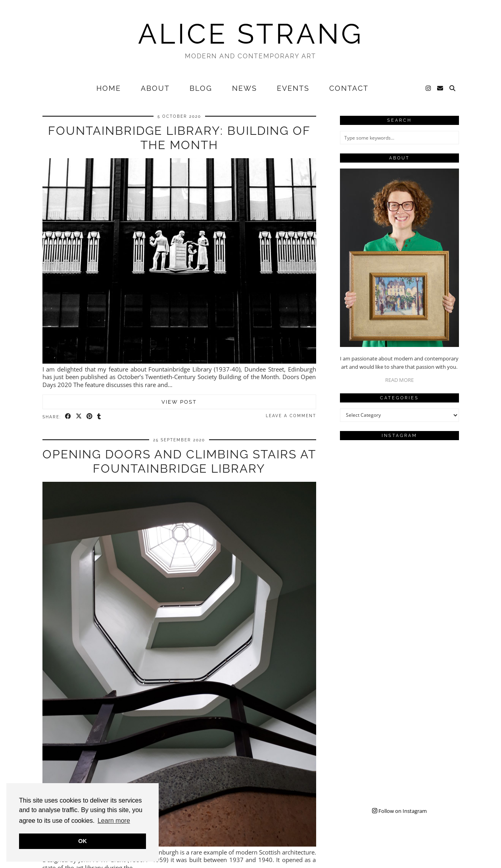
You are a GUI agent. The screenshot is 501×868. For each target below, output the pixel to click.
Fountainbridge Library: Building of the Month (179, 138)
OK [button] (83, 841)
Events (293, 88)
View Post (179, 402)
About (155, 88)
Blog (201, 88)
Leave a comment (291, 416)
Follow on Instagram (399, 811)
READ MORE (399, 380)
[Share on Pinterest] (90, 416)
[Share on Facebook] (68, 416)
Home (109, 88)
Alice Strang (251, 34)
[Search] (453, 88)
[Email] (441, 88)
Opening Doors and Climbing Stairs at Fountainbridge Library (179, 461)
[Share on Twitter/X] (79, 416)
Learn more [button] (114, 821)
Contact (349, 88)
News (245, 88)
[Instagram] (429, 88)
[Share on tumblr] (99, 416)
